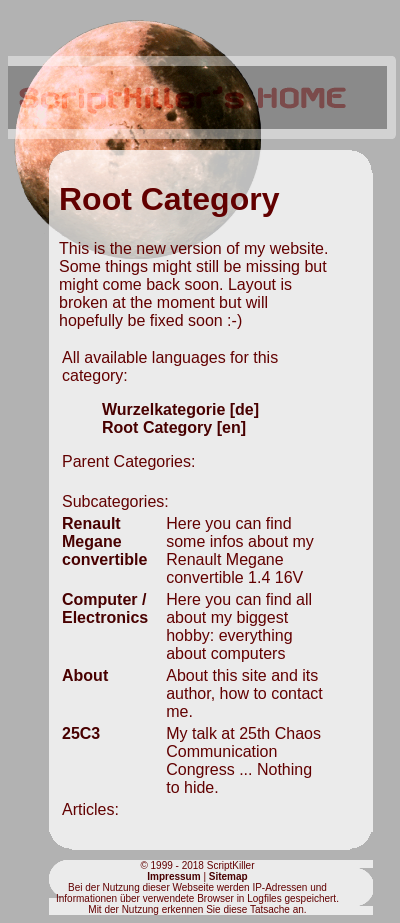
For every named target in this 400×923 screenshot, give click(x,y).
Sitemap (228, 876)
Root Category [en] (174, 427)
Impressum (173, 876)
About (85, 675)
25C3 (81, 733)
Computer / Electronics (105, 608)
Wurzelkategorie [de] (180, 409)
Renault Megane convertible (104, 541)
